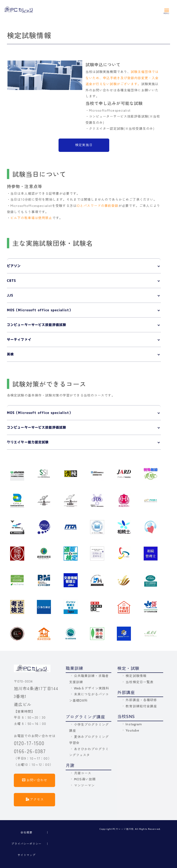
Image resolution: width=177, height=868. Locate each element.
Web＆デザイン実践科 (89, 688)
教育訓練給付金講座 (139, 706)
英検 (10, 354)
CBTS (11, 281)
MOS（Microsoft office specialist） (40, 310)
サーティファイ (19, 339)
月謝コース (81, 773)
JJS (10, 295)
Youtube (130, 730)
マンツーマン (82, 785)
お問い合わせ (35, 780)
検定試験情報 (134, 676)
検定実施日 (84, 145)
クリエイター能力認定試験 (28, 442)
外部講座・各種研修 (139, 700)
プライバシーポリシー (26, 843)
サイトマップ (27, 855)
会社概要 (27, 832)
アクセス (35, 799)
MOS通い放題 (83, 779)
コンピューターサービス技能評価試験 (37, 325)
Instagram (132, 724)
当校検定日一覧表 (137, 682)
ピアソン (14, 266)
